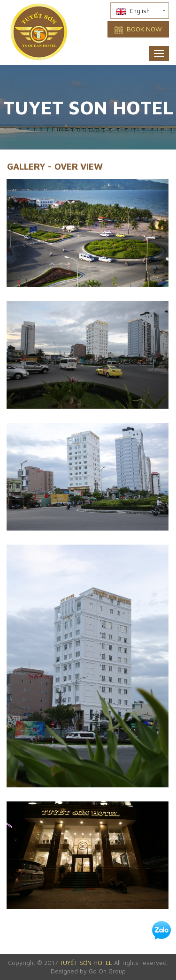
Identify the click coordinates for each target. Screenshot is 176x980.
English (133, 11)
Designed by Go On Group (88, 971)
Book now (138, 30)
